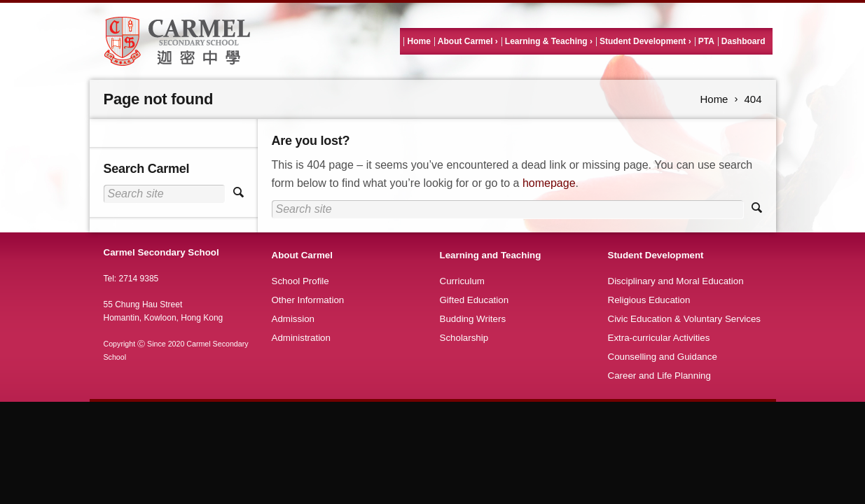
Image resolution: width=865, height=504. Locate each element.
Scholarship (464, 338)
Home (418, 41)
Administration (301, 338)
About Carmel (465, 41)
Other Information (308, 300)
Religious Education (649, 300)
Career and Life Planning (659, 376)
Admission (293, 319)
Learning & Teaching (546, 41)
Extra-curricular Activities (659, 338)
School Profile (300, 281)
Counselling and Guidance (663, 357)
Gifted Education (475, 300)
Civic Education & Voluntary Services (685, 319)
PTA (706, 41)
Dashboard (743, 41)
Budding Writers (473, 319)
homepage (549, 183)
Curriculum (462, 281)
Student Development (643, 41)
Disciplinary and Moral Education (676, 281)
